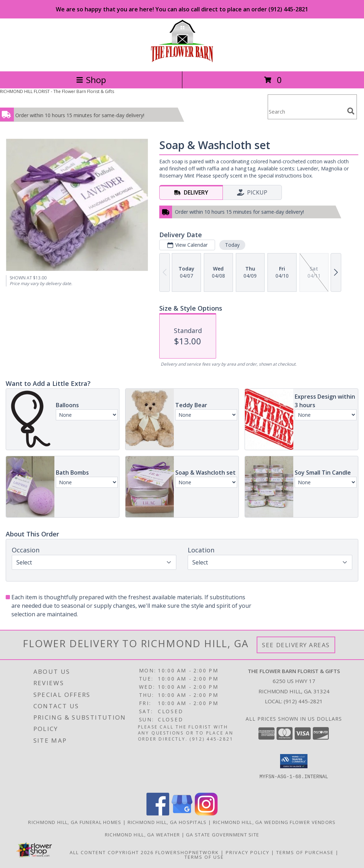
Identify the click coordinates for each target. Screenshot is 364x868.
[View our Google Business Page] (182, 814)
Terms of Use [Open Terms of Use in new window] (204, 857)
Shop (91, 80)
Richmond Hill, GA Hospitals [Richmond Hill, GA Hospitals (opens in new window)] (167, 822)
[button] (294, 761)
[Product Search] (306, 111)
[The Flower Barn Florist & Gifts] (182, 61)
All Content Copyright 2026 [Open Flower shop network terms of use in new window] (112, 852)
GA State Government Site (223, 835)
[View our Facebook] (158, 814)
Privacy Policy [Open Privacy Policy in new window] (248, 852)
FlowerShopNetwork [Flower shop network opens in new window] (187, 852)
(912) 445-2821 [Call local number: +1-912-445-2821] (303, 701)
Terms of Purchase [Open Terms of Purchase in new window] (305, 852)
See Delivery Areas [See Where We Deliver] (296, 645)
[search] (351, 111)
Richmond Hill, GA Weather (143, 835)
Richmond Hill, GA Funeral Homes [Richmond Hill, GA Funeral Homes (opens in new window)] (75, 822)
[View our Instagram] (206, 814)
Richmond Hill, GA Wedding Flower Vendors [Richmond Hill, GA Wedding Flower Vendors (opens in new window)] (274, 822)
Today (232, 245)
